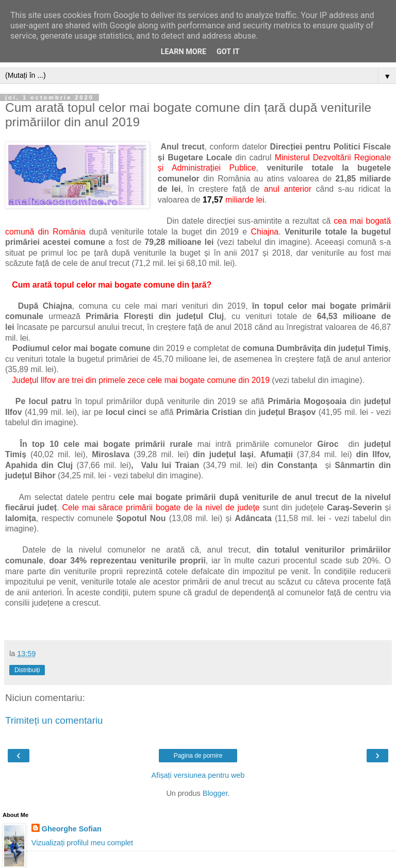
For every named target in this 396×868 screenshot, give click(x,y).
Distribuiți (27, 670)
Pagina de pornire (198, 756)
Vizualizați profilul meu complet (82, 843)
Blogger (215, 793)
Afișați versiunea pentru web (198, 775)
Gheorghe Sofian (72, 829)
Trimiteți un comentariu (54, 720)
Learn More (184, 52)
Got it (228, 52)
